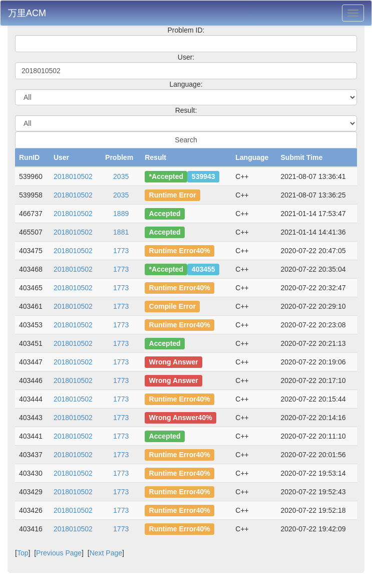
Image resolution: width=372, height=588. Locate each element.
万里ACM (27, 13)
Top (23, 553)
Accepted (165, 214)
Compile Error (172, 306)
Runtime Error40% (180, 251)
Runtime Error (173, 195)
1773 (121, 251)
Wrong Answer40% (181, 418)
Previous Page (59, 553)
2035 (121, 176)
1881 (121, 232)
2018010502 (73, 176)
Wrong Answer (174, 362)
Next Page (106, 553)
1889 (121, 214)
